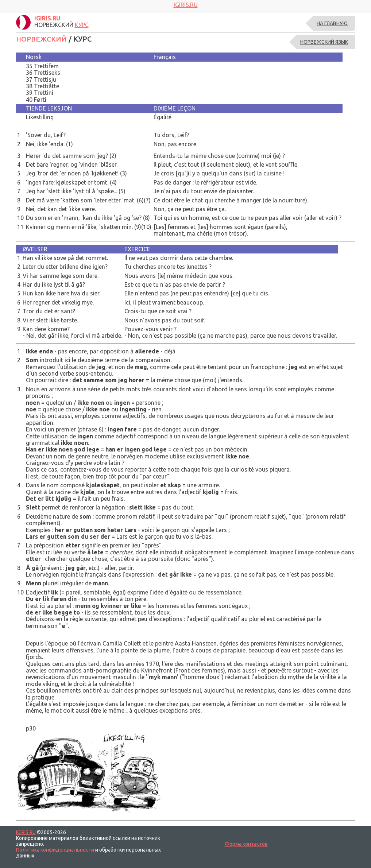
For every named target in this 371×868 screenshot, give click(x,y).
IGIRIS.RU (26, 832)
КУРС (82, 25)
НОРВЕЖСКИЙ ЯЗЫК (324, 42)
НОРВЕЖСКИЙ (42, 39)
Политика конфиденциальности (55, 850)
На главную (332, 23)
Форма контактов (246, 844)
